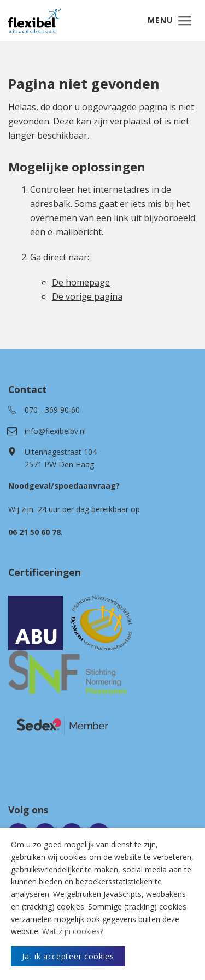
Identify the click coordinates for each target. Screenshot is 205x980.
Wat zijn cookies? (73, 931)
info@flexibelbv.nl (55, 431)
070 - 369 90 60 (52, 410)
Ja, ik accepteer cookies (68, 956)
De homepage (81, 282)
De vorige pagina (87, 296)
